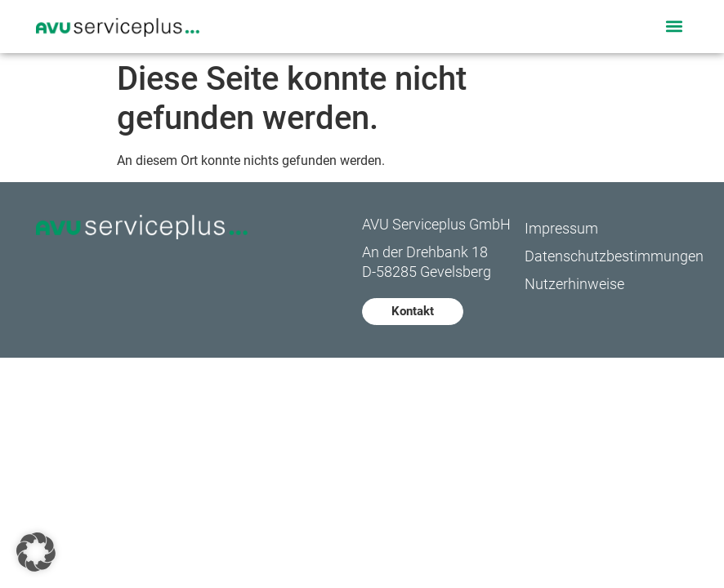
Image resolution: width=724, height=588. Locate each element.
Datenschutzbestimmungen (606, 256)
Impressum (561, 228)
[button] (675, 27)
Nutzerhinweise (574, 284)
